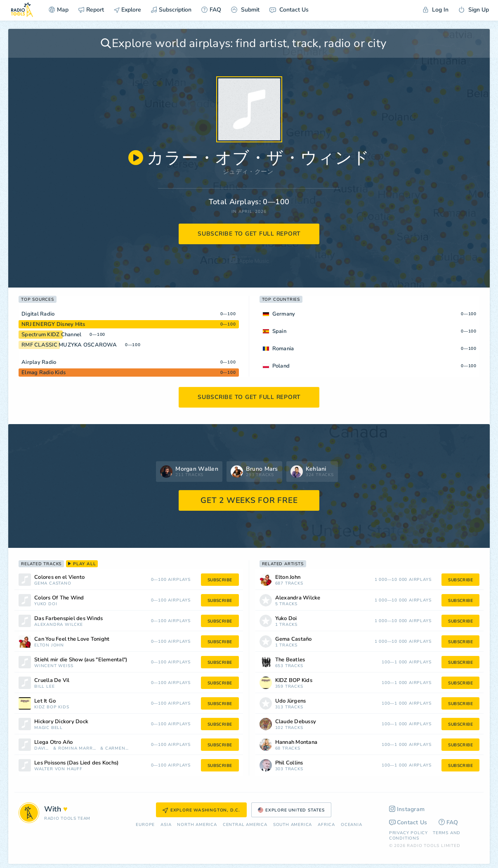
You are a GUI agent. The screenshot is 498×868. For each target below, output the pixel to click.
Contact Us (289, 10)
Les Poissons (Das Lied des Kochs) (76, 763)
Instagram (407, 809)
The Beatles (290, 660)
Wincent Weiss (54, 666)
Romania (283, 349)
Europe (145, 825)
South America (293, 825)
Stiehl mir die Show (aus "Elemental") (81, 660)
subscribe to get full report (249, 234)
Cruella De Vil (52, 680)
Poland (281, 366)
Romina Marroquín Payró (79, 749)
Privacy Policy (408, 833)
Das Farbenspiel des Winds (68, 619)
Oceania (352, 825)
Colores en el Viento (59, 577)
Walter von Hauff (58, 769)
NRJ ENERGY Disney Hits (53, 324)
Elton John (49, 645)
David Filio (43, 749)
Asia (166, 825)
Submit (245, 10)
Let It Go (45, 701)
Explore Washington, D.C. (201, 810)
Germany (284, 314)
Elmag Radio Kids (44, 373)
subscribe (220, 580)
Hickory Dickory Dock (61, 722)
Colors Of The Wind (59, 598)
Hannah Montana (296, 742)
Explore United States (291, 810)
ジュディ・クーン (248, 172)
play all (82, 564)
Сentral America (245, 825)
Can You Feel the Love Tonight (72, 639)
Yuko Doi (46, 604)
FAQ (211, 10)
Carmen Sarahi (117, 749)
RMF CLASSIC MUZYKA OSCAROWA (69, 345)
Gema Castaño (53, 584)
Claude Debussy (296, 722)
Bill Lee (44, 687)
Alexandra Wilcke (59, 625)
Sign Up (474, 10)
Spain (279, 331)
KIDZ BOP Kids (52, 707)
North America (197, 825)
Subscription (171, 10)
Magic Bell (48, 728)
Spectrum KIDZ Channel (51, 335)
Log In (436, 10)
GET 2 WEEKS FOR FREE (249, 500)
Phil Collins (289, 763)
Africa (326, 825)
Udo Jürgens (291, 701)
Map (59, 10)
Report (91, 10)
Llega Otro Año (54, 742)
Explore (127, 10)
